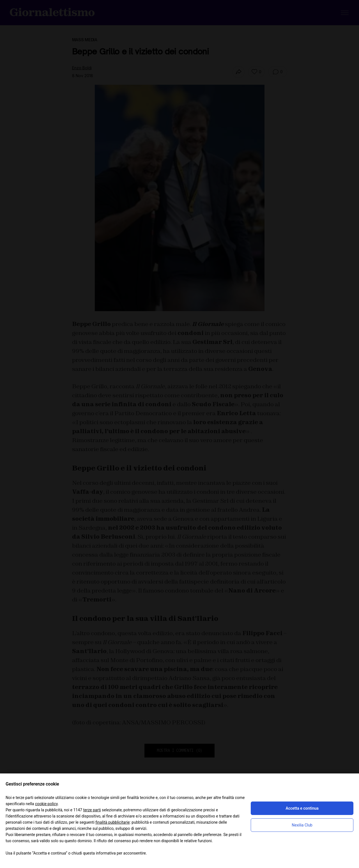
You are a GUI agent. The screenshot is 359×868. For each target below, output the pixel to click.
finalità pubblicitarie (112, 822)
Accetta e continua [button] (302, 808)
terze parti (92, 810)
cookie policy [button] (46, 804)
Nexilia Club (302, 825)
